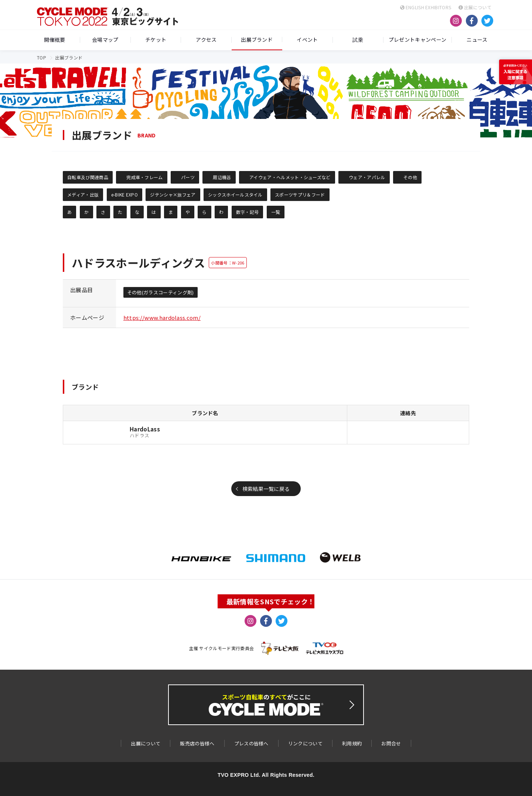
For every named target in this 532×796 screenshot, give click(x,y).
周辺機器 (222, 177)
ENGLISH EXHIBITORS (426, 7)
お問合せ (391, 743)
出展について (475, 7)
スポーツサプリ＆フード (300, 194)
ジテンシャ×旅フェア (173, 194)
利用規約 (352, 743)
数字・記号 (248, 212)
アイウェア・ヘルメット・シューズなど (290, 177)
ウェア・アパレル (367, 177)
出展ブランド (257, 40)
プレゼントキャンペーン (418, 40)
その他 (410, 177)
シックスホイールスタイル (235, 194)
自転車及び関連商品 (88, 177)
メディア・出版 (83, 194)
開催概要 (54, 40)
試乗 (358, 40)
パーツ (188, 177)
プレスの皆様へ (251, 743)
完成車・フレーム (145, 177)
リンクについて (305, 743)
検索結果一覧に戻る (266, 489)
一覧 (276, 212)
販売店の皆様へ (197, 743)
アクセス (206, 40)
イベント (307, 40)
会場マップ (105, 40)
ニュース (477, 40)
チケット (156, 40)
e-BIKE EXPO (125, 194)
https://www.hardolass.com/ (162, 317)
